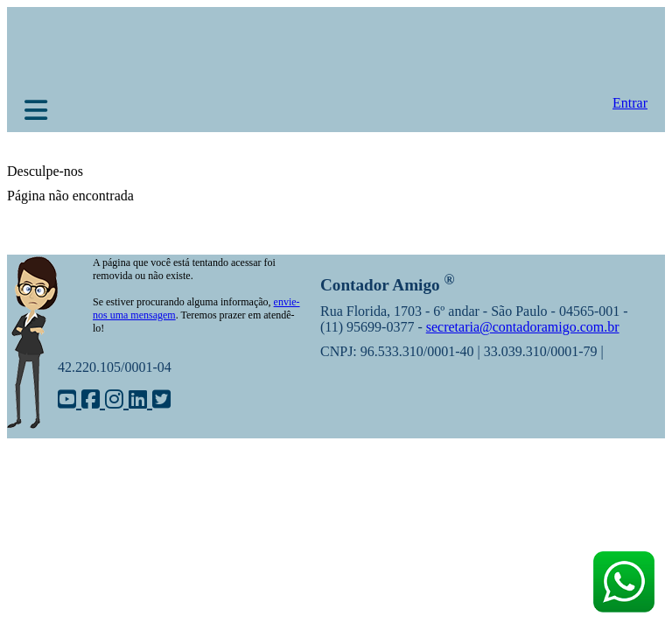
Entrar (630, 103)
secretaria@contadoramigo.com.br (523, 327)
